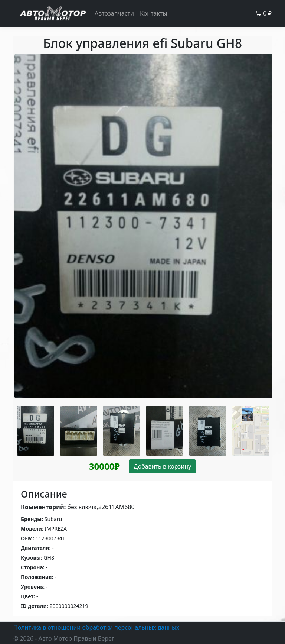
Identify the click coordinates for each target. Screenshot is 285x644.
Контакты (153, 13)
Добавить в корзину (162, 466)
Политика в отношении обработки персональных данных (96, 627)
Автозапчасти (114, 13)
